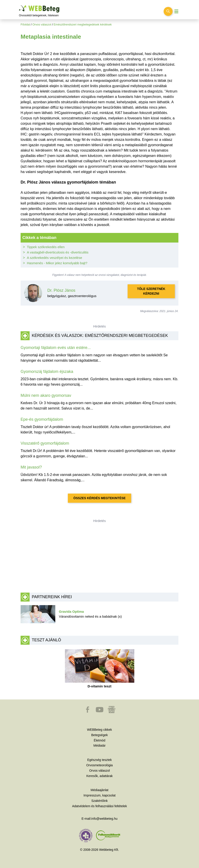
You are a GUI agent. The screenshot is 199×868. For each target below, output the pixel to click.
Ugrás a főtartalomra (19, 5)
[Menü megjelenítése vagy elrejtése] (176, 12)
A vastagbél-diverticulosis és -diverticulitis (58, 252)
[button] (88, 712)
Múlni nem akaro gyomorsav (46, 395)
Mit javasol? (31, 467)
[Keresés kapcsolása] (168, 11)
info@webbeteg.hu (104, 819)
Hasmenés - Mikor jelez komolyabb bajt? (57, 263)
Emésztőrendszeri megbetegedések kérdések (83, 24)
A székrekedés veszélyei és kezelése (55, 258)
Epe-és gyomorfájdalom (42, 419)
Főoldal (25, 24)
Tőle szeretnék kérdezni (151, 291)
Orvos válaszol (42, 24)
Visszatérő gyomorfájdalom (45, 443)
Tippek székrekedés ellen (46, 247)
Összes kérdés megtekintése (99, 498)
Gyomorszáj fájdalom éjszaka (47, 372)
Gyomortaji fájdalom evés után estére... (56, 348)
